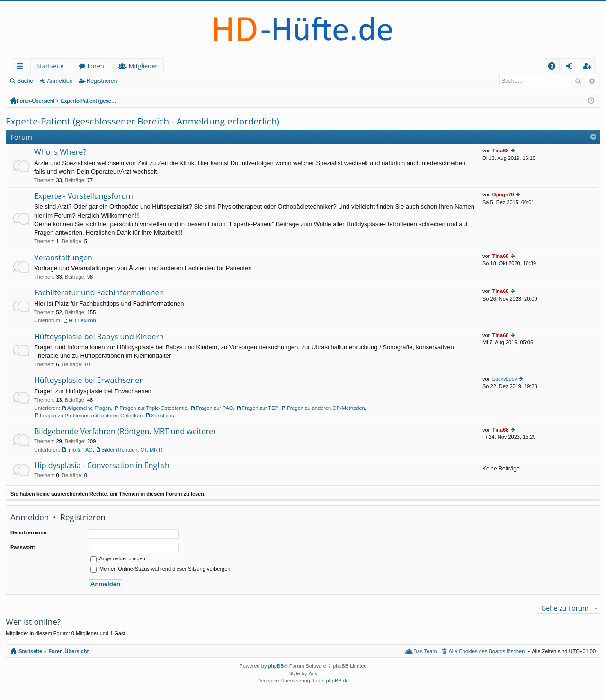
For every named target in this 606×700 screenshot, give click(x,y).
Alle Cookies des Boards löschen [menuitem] (487, 651)
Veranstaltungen (63, 258)
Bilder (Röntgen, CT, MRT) (132, 450)
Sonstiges (162, 416)
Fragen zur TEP (260, 408)
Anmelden (60, 81)
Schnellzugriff (22, 67)
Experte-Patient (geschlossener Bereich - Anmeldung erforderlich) (145, 101)
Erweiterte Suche (592, 81)
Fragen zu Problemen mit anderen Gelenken (91, 416)
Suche (25, 81)
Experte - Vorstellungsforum (84, 196)
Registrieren (102, 81)
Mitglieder (143, 66)
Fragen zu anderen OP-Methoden (326, 408)
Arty (313, 673)
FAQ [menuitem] (555, 67)
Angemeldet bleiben (118, 558)
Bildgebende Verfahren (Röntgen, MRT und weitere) (125, 432)
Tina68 (501, 151)
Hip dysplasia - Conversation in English (102, 466)
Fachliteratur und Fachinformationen (99, 293)
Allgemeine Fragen (89, 408)
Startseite (50, 66)
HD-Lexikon (82, 320)
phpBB (276, 666)
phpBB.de (338, 681)
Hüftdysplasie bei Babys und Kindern (99, 337)
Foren (96, 66)
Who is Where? (60, 152)
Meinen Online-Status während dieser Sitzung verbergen (160, 569)
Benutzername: (29, 532)
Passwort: (23, 547)
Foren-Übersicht (37, 101)
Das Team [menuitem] (425, 651)
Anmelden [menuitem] (572, 67)
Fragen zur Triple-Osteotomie (154, 408)
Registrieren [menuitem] (589, 67)
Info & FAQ (80, 450)
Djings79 (503, 195)
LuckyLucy (505, 379)
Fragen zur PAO (215, 408)
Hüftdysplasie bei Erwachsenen (89, 381)
